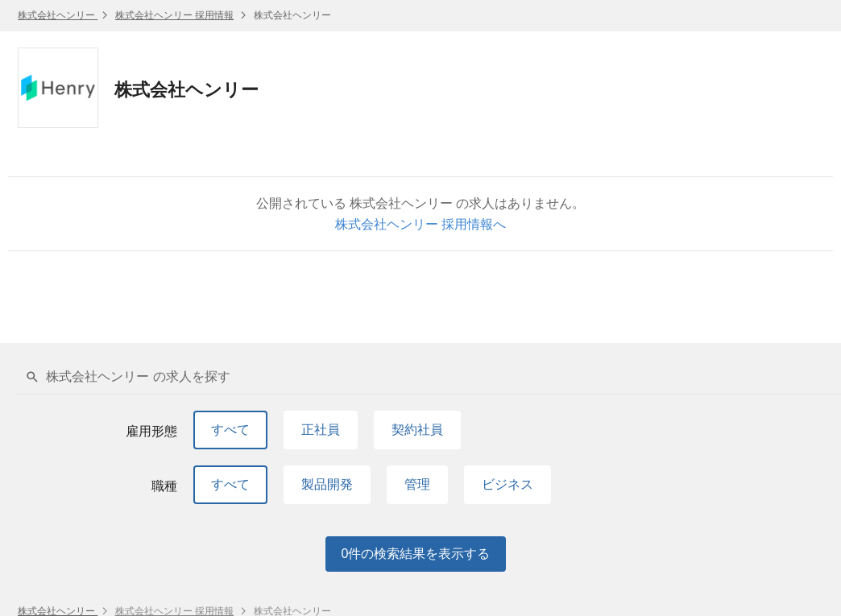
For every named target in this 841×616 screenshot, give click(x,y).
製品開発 (327, 484)
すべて (230, 430)
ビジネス (507, 484)
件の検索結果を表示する (416, 554)
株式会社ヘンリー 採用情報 (174, 15)
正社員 (321, 430)
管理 (417, 484)
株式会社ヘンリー (58, 15)
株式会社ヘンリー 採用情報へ (420, 224)
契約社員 (417, 430)
